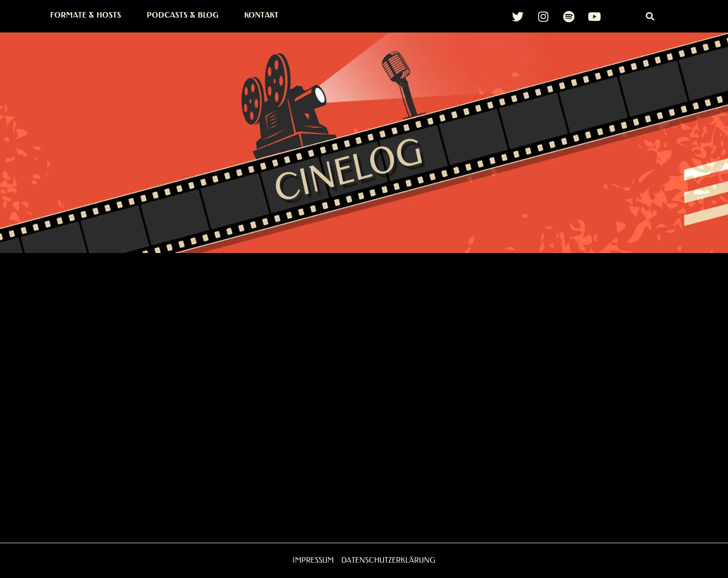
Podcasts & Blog (183, 15)
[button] (650, 16)
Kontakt (261, 15)
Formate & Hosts (86, 15)
